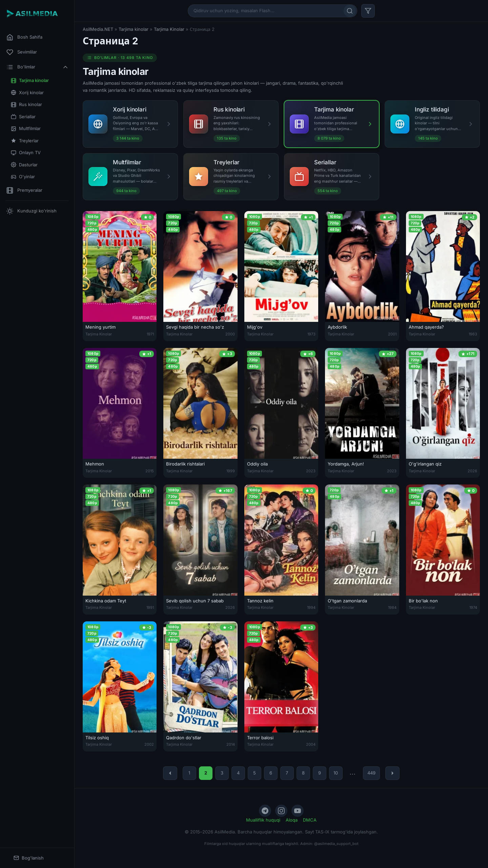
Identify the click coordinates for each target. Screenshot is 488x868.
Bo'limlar (38, 67)
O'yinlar (23, 177)
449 (371, 773)
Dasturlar (24, 165)
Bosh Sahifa (24, 37)
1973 (311, 334)
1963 (473, 334)
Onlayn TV (26, 153)
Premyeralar (24, 190)
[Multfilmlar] (130, 177)
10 (336, 773)
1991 (150, 607)
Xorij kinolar (27, 93)
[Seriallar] (332, 177)
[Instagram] (281, 811)
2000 (230, 334)
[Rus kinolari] (231, 124)
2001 (392, 334)
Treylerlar (25, 141)
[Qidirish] (350, 11)
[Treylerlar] (231, 177)
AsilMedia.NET (98, 29)
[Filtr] (368, 11)
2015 (150, 471)
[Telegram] (265, 811)
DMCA (310, 820)
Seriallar (23, 117)
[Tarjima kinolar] (332, 124)
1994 (311, 607)
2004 (311, 744)
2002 (149, 744)
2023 (311, 471)
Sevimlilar (22, 52)
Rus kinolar (26, 105)
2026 (472, 471)
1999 (231, 471)
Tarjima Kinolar (169, 29)
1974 (473, 607)
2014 (231, 744)
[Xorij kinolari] (130, 124)
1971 (150, 334)
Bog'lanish (29, 858)
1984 (392, 607)
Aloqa (292, 820)
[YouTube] (298, 811)
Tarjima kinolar (30, 80)
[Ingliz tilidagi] (432, 124)
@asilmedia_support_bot (336, 844)
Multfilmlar (26, 129)
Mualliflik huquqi (263, 820)
